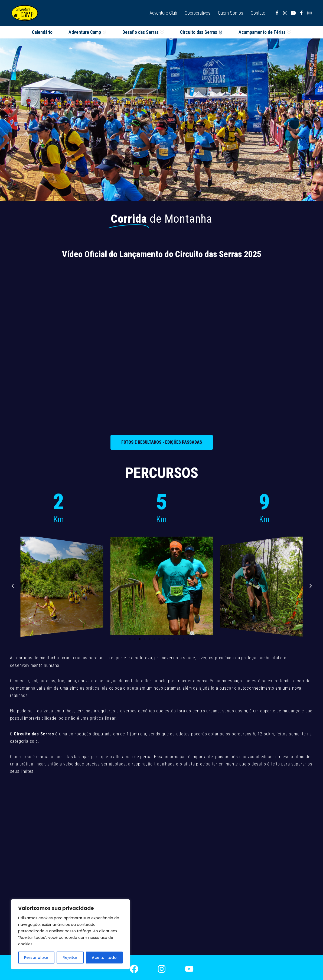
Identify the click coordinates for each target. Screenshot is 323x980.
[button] (104, 32)
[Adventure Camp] (26, 13)
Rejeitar (70, 958)
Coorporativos (198, 13)
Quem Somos (231, 13)
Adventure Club (163, 13)
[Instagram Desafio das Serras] (285, 13)
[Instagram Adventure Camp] (309, 13)
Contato (258, 13)
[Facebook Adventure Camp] (301, 13)
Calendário (42, 32)
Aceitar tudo (104, 958)
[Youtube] (293, 13)
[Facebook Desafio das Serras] (277, 13)
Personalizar (36, 958)
